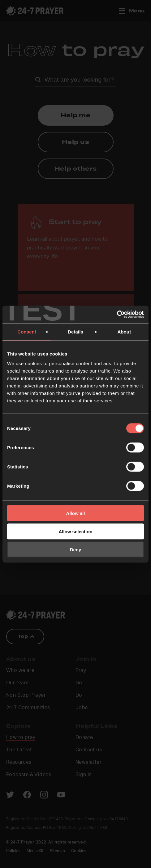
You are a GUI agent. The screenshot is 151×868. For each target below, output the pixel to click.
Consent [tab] (27, 331)
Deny (76, 550)
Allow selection (75, 531)
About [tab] (124, 331)
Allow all (76, 513)
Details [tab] (75, 331)
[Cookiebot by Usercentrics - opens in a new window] (117, 315)
